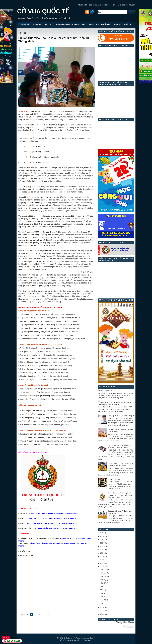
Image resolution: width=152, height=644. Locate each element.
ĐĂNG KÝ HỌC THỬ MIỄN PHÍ (99, 25)
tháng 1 (102, 603)
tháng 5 (102, 590)
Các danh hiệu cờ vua (105, 391)
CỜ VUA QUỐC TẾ (43, 11)
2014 (102, 611)
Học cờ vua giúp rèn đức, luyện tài (35, 311)
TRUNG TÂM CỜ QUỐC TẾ (42, 25)
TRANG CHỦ (83, 5)
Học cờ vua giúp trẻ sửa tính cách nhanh (37, 385)
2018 (102, 560)
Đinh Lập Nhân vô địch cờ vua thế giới (121, 416)
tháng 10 (103, 576)
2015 (102, 607)
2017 (102, 563)
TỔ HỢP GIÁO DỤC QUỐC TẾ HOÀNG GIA (76, 640)
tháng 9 (102, 580)
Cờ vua (22, 111)
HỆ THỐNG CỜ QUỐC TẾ (122, 25)
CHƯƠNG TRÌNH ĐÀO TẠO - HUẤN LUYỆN (70, 25)
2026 (102, 533)
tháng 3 (102, 597)
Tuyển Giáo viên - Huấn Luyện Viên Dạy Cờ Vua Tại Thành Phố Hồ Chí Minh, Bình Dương (120, 495)
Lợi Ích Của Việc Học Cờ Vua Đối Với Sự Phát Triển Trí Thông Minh (54, 40)
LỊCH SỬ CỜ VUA (114, 479)
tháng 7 (102, 586)
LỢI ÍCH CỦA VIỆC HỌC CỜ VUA (100, 5)
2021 (102, 550)
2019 (102, 556)
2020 (102, 553)
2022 (102, 546)
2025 (102, 536)
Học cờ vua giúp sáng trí (31, 405)
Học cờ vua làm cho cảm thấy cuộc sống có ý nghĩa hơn (44, 430)
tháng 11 (103, 573)
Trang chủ (130, 627)
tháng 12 (103, 570)
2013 (102, 614)
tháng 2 (102, 600)
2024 (102, 540)
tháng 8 (102, 583)
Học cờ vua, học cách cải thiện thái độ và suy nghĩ (41, 345)
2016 (102, 567)
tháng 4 (102, 593)
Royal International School (85, 638)
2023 (102, 543)
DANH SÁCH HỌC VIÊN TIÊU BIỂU (124, 5)
